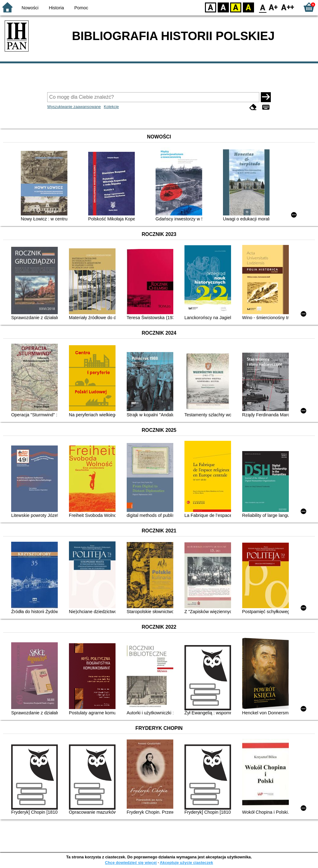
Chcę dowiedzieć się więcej (131, 863)
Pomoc (81, 8)
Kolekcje (111, 107)
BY (248, 7)
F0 (263, 7)
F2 (288, 7)
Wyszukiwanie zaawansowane (74, 107)
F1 (273, 7)
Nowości (30, 8)
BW (223, 7)
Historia (56, 8)
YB (236, 7)
